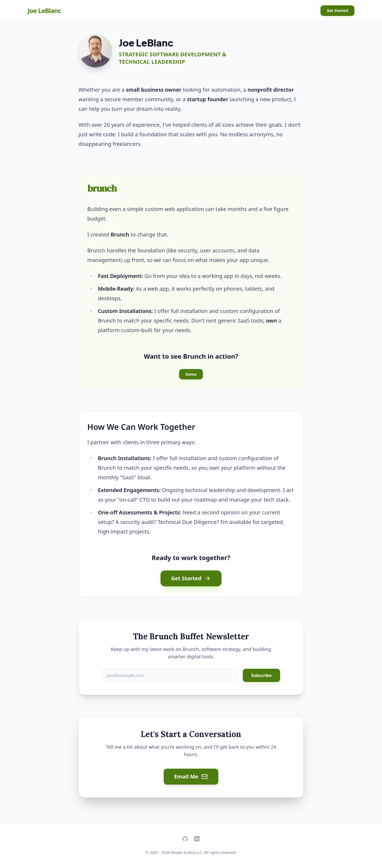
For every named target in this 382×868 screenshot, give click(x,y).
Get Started (337, 10)
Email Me (191, 776)
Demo (191, 374)
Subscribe (261, 675)
